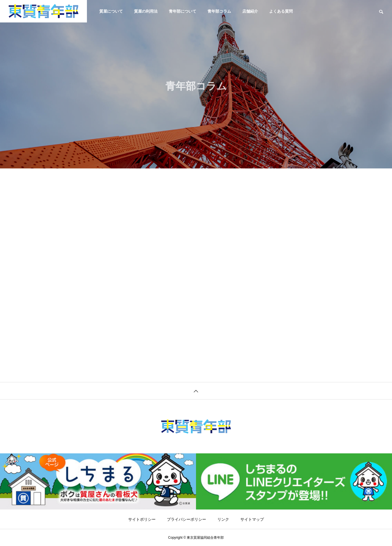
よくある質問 (281, 11)
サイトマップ (252, 519)
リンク (223, 519)
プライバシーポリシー (186, 519)
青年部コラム (219, 11)
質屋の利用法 (146, 11)
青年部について (183, 11)
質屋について (111, 11)
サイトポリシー (142, 519)
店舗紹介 (250, 11)
